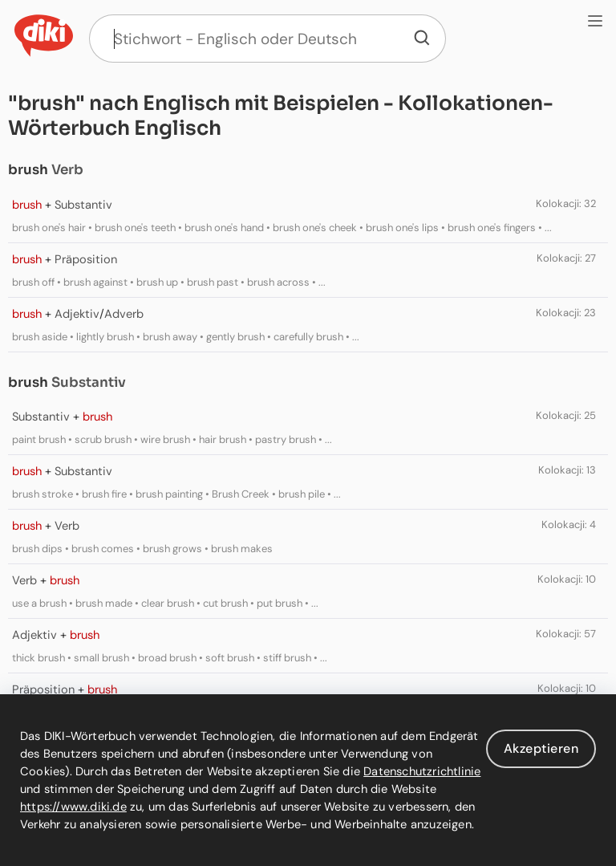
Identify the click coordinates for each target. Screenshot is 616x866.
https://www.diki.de (73, 807)
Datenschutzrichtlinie (422, 771)
